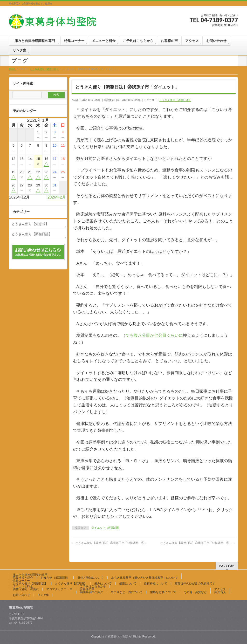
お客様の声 (87, 589)
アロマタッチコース (59, 589)
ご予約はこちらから (93, 586)
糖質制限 (113, 528)
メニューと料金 (23, 586)
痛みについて (103, 583)
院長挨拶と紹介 (23, 578)
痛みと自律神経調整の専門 (32, 575)
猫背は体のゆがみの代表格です (195, 583)
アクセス (220, 589)
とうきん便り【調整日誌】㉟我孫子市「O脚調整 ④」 (109, 543)
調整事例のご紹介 (92, 592)
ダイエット (98, 528)
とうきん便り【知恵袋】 (30, 224)
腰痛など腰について (163, 592)
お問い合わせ (21, 595)
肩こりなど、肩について (127, 592)
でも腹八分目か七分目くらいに (154, 335)
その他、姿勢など (195, 592)
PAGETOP (227, 566)
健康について (128, 583)
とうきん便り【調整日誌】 (175, 100)
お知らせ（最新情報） (55, 578)
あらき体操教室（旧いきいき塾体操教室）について (144, 578)
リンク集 (43, 595)
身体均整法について (90, 578)
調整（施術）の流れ (26, 589)
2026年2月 (57, 197)
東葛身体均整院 (118, 637)
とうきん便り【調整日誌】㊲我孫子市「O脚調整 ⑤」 (198, 543)
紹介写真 (220, 592)
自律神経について (156, 583)
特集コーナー (21, 581)
